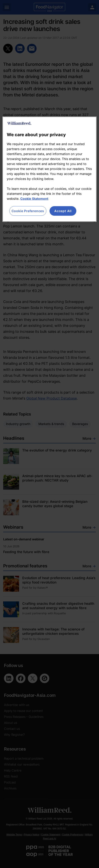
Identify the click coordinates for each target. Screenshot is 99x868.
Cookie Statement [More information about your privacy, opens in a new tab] (34, 199)
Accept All (63, 211)
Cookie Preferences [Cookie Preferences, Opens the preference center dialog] (28, 211)
